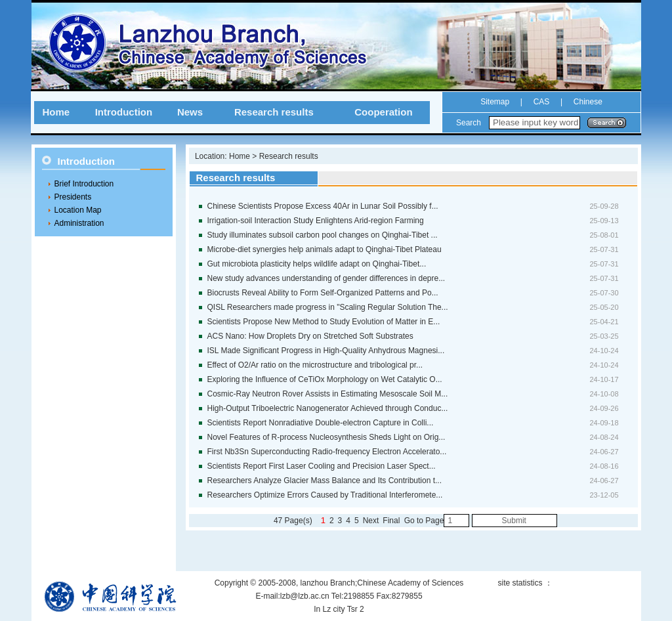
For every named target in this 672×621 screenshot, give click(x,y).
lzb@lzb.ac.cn (305, 596)
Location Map (78, 210)
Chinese (586, 102)
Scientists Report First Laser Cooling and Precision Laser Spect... (322, 466)
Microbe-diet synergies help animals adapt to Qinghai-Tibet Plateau (325, 249)
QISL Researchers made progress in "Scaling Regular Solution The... (328, 307)
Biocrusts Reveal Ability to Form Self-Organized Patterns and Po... (323, 293)
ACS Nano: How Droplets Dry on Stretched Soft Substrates (310, 336)
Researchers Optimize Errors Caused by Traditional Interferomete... (325, 495)
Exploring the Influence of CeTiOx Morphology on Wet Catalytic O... (325, 379)
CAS (542, 102)
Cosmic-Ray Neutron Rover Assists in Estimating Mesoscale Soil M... (328, 394)
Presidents (73, 197)
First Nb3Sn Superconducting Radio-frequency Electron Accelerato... (327, 452)
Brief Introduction (84, 184)
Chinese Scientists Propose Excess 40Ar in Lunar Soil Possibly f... (323, 206)
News (190, 112)
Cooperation (383, 112)
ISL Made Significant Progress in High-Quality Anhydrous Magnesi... (326, 351)
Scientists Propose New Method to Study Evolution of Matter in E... (324, 322)
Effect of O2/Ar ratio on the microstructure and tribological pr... (315, 365)
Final (391, 521)
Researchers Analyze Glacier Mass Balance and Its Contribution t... (325, 481)
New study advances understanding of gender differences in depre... (326, 278)
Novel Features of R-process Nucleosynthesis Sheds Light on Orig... (326, 437)
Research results (274, 112)
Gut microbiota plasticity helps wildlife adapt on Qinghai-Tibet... (317, 264)
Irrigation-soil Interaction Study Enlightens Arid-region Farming (316, 221)
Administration (79, 223)
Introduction (124, 112)
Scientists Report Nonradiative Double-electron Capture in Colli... (321, 423)
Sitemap (495, 102)
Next (371, 521)
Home (56, 112)
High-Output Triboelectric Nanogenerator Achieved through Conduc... (328, 408)
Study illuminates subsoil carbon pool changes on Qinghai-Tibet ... (323, 235)
